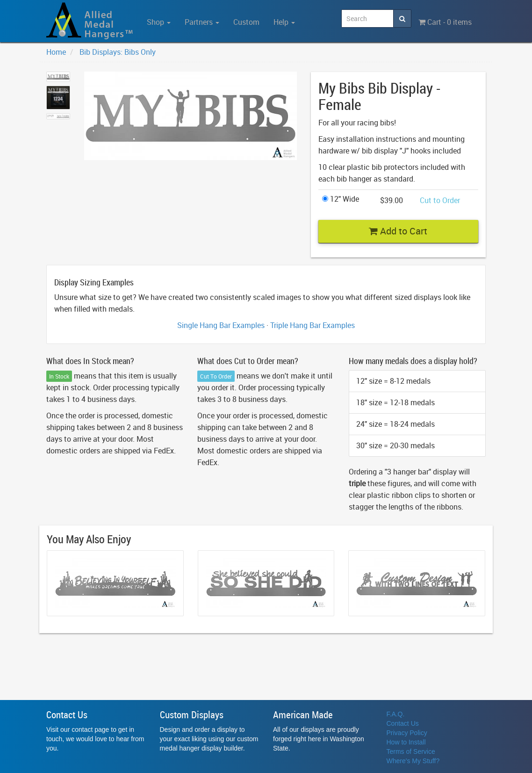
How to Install (406, 742)
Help (284, 22)
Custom (246, 22)
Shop (159, 22)
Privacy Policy (407, 733)
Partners (202, 22)
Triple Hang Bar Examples (313, 325)
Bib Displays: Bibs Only (118, 52)
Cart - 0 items (445, 22)
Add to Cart (398, 231)
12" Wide (341, 199)
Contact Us (403, 723)
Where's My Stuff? (413, 761)
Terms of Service (411, 751)
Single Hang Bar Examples (221, 325)
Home (56, 52)
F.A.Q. (396, 714)
